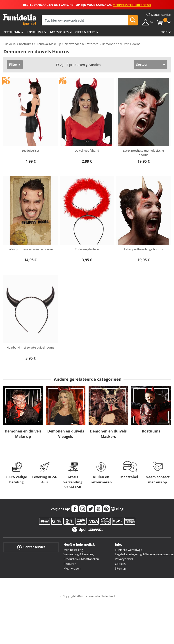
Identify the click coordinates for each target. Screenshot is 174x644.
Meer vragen (72, 568)
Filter (13, 64)
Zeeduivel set (30, 151)
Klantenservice (31, 547)
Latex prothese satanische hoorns (30, 249)
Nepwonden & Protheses (81, 44)
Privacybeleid (124, 559)
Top (164, 32)
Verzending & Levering (79, 554)
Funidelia (9, 44)
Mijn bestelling (73, 550)
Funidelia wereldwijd (129, 550)
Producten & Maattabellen (81, 559)
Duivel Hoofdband (87, 151)
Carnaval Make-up (49, 44)
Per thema (12, 32)
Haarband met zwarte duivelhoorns (30, 347)
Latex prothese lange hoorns (143, 249)
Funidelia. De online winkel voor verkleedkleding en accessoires (20, 20)
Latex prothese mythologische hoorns (143, 153)
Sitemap (120, 568)
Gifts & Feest (85, 32)
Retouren (70, 564)
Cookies (120, 564)
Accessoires (59, 32)
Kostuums (35, 32)
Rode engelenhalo (87, 249)
